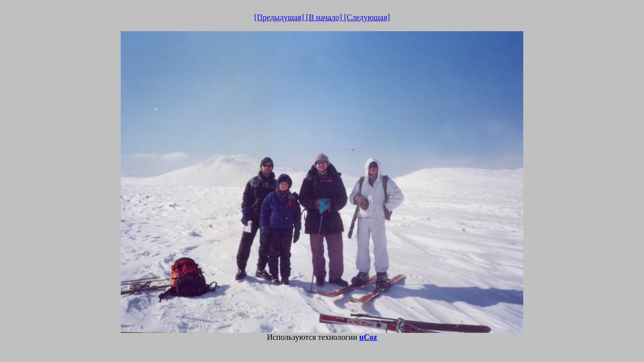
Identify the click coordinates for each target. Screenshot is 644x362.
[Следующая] (367, 17)
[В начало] (325, 17)
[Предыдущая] (280, 17)
